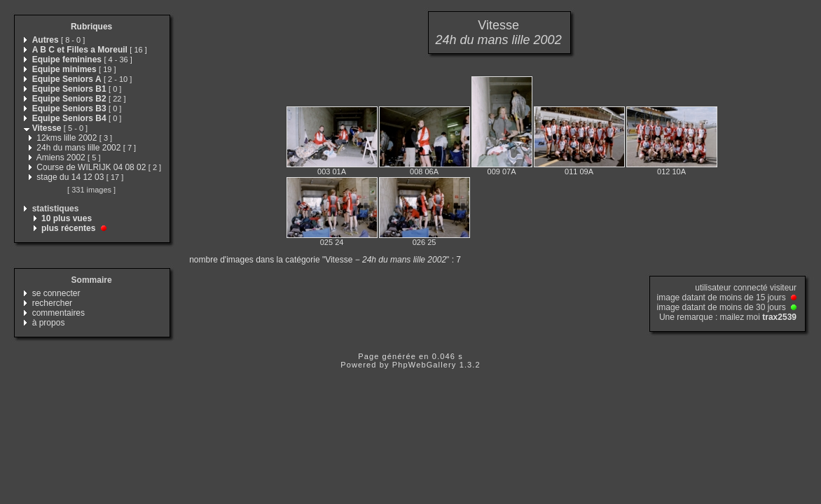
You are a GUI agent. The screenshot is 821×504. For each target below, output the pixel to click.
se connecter (56, 293)
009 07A (502, 171)
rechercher (52, 303)
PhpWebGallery (425, 365)
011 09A (579, 171)
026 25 (425, 242)
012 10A (671, 171)
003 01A (332, 171)
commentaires (58, 313)
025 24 (332, 242)
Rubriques (91, 27)
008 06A (424, 171)
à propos (49, 323)
